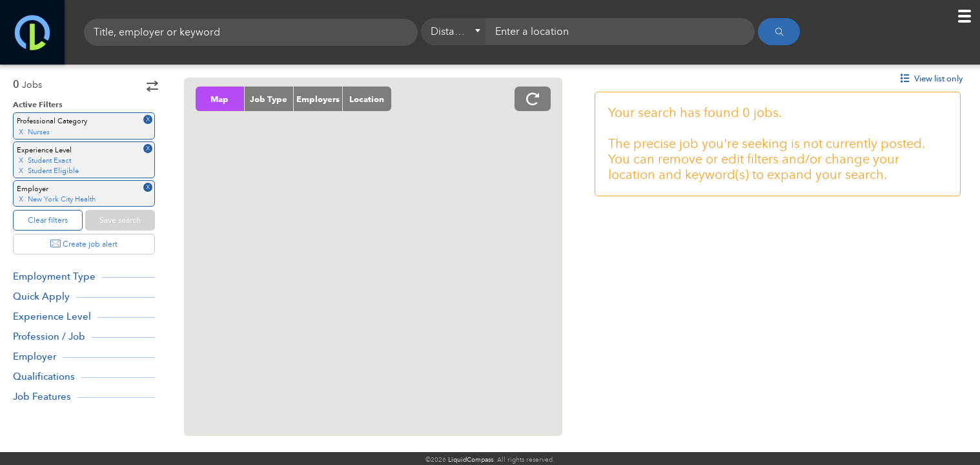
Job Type (269, 99)
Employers (318, 99)
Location (367, 99)
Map (220, 99)
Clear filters (48, 220)
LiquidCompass (471, 460)
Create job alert (84, 244)
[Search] (779, 32)
